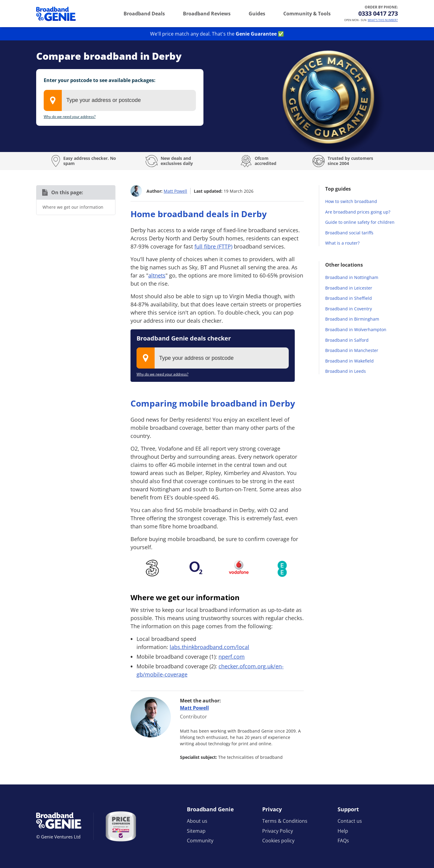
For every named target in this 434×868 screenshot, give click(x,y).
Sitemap (196, 831)
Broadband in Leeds (346, 371)
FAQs (343, 841)
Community (200, 841)
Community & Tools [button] (307, 14)
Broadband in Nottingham (352, 277)
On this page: (67, 192)
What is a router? (342, 243)
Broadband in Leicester (349, 288)
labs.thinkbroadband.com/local (209, 647)
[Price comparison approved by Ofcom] (121, 826)
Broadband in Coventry (349, 309)
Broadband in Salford (347, 340)
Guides (257, 14)
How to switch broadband (351, 201)
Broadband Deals (144, 14)
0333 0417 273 (378, 13)
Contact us (350, 821)
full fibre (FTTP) (213, 246)
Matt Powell (175, 191)
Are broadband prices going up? (358, 212)
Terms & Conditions (285, 821)
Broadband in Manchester (352, 350)
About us (197, 821)
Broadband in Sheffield (349, 298)
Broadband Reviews (207, 14)
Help (343, 831)
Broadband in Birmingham (352, 319)
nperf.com (232, 657)
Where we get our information (73, 207)
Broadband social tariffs (349, 233)
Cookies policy (278, 841)
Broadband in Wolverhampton (356, 329)
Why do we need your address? (70, 117)
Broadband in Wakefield (349, 361)
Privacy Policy (278, 831)
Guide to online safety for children (360, 222)
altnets (157, 275)
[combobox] (120, 100)
